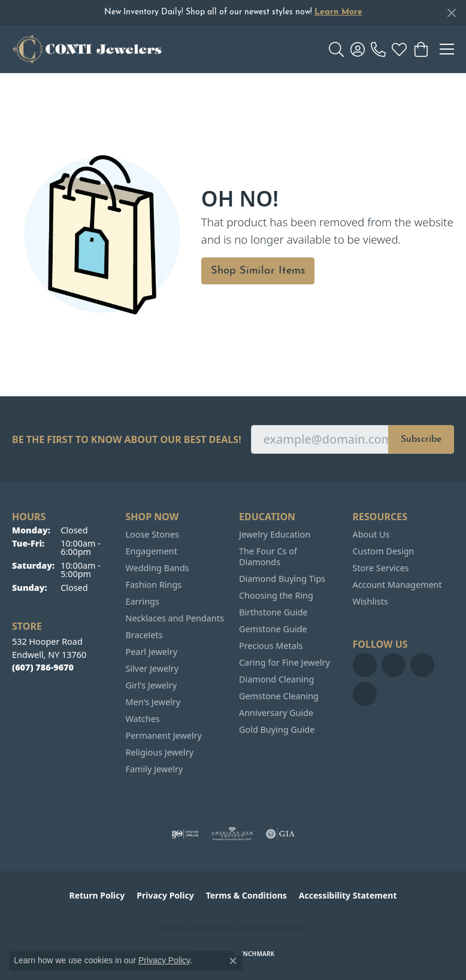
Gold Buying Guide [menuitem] (277, 729)
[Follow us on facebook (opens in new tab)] (365, 665)
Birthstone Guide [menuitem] (273, 612)
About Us (371, 534)
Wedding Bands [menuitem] (158, 568)
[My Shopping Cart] (420, 49)
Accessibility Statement (348, 895)
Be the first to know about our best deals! (127, 440)
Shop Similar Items (258, 271)
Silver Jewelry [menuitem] (152, 668)
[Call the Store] (43, 667)
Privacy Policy (165, 895)
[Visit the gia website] (280, 834)
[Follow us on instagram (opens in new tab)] (365, 694)
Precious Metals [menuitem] (271, 646)
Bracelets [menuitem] (144, 635)
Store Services (381, 568)
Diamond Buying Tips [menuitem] (282, 579)
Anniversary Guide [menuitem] (276, 713)
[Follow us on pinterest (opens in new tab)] (394, 665)
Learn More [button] (338, 12)
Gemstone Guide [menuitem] (273, 629)
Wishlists (370, 601)
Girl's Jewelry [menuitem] (151, 685)
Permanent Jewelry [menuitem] (164, 735)
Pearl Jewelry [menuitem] (152, 652)
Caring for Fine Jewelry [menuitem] (285, 662)
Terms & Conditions (246, 895)
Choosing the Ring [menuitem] (276, 595)
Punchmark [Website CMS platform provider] (255, 954)
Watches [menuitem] (143, 719)
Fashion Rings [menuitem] (154, 585)
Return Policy (97, 895)
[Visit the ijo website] (185, 834)
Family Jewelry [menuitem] (155, 769)
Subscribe (421, 439)
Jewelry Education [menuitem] (275, 534)
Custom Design (384, 551)
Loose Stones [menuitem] (152, 534)
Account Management (397, 585)
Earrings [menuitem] (143, 601)
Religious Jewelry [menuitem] (160, 752)
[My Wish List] (399, 49)
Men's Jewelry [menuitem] (153, 702)
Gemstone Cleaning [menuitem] (279, 696)
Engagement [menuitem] (152, 551)
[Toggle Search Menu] (336, 49)
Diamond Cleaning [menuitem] (276, 679)
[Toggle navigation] (447, 49)
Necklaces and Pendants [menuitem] (175, 618)
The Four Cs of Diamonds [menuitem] (268, 556)
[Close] (451, 13)
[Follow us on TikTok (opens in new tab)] (422, 665)
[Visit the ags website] (232, 834)
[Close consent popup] (233, 961)
